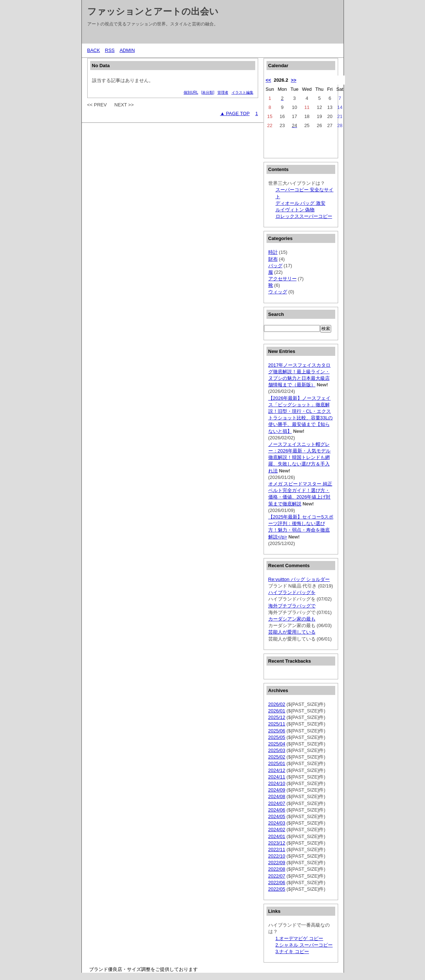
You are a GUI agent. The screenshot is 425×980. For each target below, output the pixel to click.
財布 (273, 259)
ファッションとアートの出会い (153, 11)
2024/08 (277, 796)
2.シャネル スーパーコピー (304, 945)
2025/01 (277, 763)
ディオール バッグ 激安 (300, 203)
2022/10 (277, 856)
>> (294, 80)
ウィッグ (278, 292)
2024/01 (277, 836)
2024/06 (277, 810)
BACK (94, 50)
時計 (273, 252)
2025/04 (277, 744)
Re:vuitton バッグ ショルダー (299, 579)
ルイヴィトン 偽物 (295, 210)
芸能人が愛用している (292, 632)
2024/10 (277, 783)
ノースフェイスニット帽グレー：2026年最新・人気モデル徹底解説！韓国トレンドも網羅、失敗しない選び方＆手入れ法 (300, 458)
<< (268, 80)
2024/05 (277, 816)
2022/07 (277, 876)
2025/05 (277, 737)
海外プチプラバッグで (292, 606)
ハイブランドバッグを (292, 592)
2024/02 (277, 829)
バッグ (275, 266)
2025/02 (277, 757)
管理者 (223, 92)
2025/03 (277, 750)
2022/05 (277, 889)
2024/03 (277, 823)
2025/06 (277, 731)
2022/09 (277, 863)
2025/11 (277, 724)
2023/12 (277, 843)
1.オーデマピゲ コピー (299, 938)
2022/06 (277, 883)
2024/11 (277, 777)
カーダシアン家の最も (292, 619)
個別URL (191, 92)
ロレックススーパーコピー (304, 216)
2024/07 (277, 803)
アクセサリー (282, 279)
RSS (110, 50)
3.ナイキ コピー (292, 951)
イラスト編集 (242, 92)
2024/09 (277, 790)
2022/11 (277, 849)
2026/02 (277, 704)
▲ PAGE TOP (235, 113)
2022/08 (277, 869)
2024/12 (277, 770)
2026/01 (277, 711)
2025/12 (277, 717)
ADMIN (127, 50)
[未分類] (208, 92)
